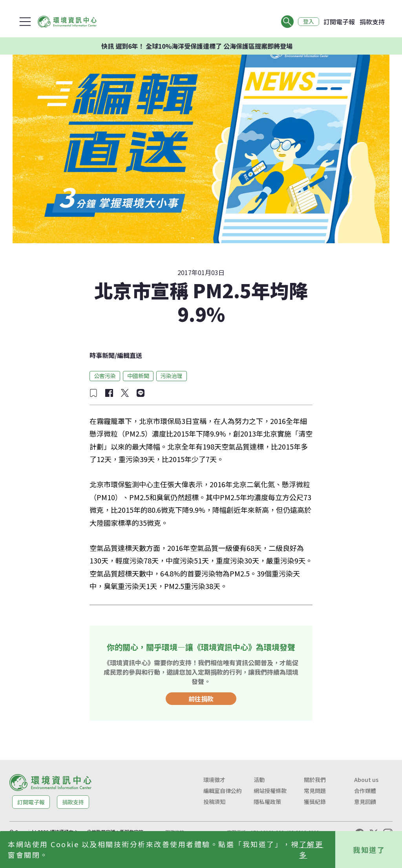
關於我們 (315, 780)
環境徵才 (214, 780)
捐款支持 (372, 22)
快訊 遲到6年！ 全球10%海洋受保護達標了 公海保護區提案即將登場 (212, 46)
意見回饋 (365, 802)
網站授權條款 (270, 791)
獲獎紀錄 (315, 802)
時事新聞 (102, 355)
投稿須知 (214, 802)
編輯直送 (130, 355)
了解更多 (311, 849)
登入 (309, 22)
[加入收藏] (93, 393)
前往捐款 (201, 699)
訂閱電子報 (339, 22)
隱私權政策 (267, 802)
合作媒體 (365, 791)
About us (366, 780)
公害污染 (105, 376)
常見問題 (315, 791)
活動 (259, 780)
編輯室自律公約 (223, 791)
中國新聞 (138, 376)
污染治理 (172, 376)
